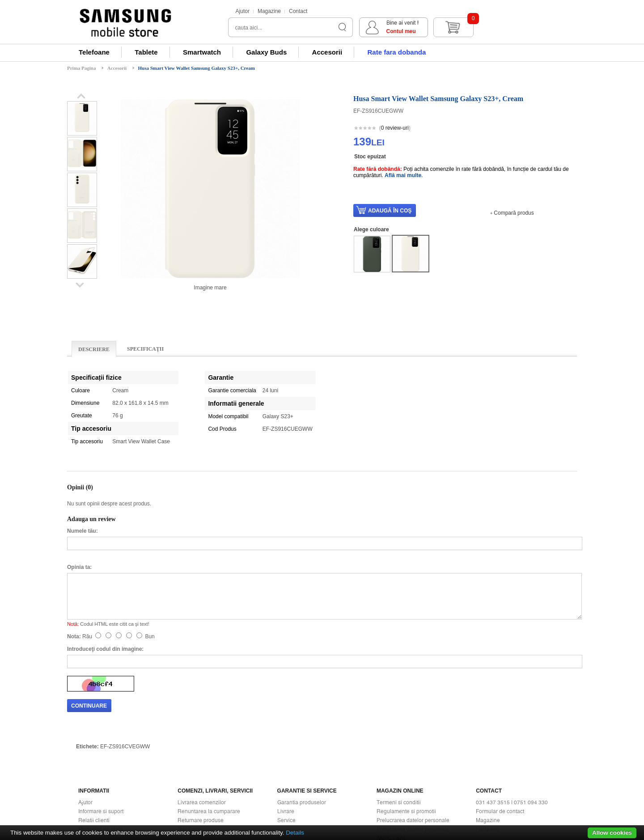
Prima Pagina (81, 68)
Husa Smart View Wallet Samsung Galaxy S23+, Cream (197, 68)
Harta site (487, 753)
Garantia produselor (302, 726)
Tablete (146, 52)
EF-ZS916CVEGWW (125, 670)
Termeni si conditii (399, 726)
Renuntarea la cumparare (209, 735)
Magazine (269, 11)
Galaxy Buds (266, 52)
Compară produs (514, 213)
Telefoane (94, 52)
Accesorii (327, 52)
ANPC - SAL (392, 762)
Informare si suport (101, 735)
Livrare (286, 735)
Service (286, 744)
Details (295, 833)
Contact (298, 11)
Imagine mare (210, 288)
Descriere (94, 349)
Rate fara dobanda (396, 52)
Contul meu (500, 31)
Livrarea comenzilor (202, 726)
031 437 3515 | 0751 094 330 (512, 726)
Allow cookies (612, 833)
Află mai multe (403, 175)
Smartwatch (202, 52)
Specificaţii (145, 349)
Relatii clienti (94, 744)
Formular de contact (500, 735)
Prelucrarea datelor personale (413, 744)
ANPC (384, 771)
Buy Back (189, 753)
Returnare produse (201, 744)
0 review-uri (395, 128)
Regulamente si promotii (406, 735)
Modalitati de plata (101, 753)
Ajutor (243, 11)
